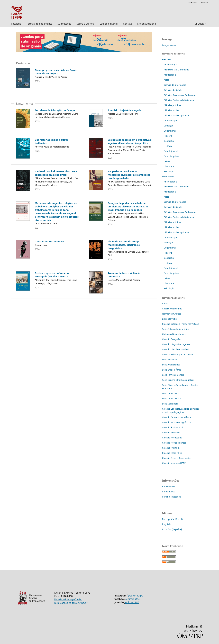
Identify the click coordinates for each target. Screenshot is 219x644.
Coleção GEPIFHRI (171, 433)
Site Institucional (147, 24)
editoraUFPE (132, 602)
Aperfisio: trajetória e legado (125, 110)
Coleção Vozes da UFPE (174, 463)
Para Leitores (169, 486)
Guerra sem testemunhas (50, 241)
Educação (169, 126)
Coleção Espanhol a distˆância (177, 417)
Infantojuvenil (171, 151)
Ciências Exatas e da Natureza (179, 100)
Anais (165, 303)
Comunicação (171, 121)
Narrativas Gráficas (172, 314)
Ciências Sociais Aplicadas (177, 115)
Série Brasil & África (172, 370)
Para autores (169, 492)
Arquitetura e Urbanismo (176, 70)
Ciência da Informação (175, 85)
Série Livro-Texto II (172, 399)
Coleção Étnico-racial (172, 427)
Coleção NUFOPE (171, 448)
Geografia (169, 141)
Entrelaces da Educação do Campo (55, 110)
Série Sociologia (170, 404)
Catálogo (16, 24)
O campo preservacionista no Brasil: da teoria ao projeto (56, 72)
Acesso (204, 3)
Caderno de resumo (172, 309)
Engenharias (170, 131)
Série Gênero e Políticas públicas (178, 380)
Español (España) (172, 529)
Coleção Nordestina (172, 438)
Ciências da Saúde (173, 90)
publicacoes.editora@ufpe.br (71, 603)
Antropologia (171, 65)
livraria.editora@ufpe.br (68, 599)
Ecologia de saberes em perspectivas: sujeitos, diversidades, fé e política (130, 141)
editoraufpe (133, 599)
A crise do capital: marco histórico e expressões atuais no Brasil (56, 173)
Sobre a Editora (85, 24)
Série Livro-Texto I (171, 393)
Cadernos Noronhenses (174, 334)
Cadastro (193, 3)
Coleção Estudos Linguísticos (177, 422)
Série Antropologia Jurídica (176, 329)
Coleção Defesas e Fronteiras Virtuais (181, 324)
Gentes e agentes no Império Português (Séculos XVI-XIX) (52, 275)
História (168, 146)
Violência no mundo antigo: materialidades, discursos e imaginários (124, 245)
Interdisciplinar (171, 156)
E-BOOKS (167, 59)
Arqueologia (170, 75)
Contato (127, 24)
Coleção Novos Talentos (174, 443)
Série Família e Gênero (173, 375)
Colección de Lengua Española (177, 354)
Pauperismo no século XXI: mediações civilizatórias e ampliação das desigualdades (129, 175)
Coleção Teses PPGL (172, 453)
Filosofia (168, 136)
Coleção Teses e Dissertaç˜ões (177, 458)
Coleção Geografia (171, 339)
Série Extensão (170, 360)
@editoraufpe (135, 596)
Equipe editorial (109, 24)
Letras (167, 161)
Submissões (64, 24)
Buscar (200, 24)
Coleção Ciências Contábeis (176, 349)
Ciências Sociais (172, 110)
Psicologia (169, 171)
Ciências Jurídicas (172, 105)
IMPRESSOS (168, 177)
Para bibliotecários (171, 497)
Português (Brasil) (172, 519)
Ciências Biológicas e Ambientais (180, 95)
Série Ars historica (171, 365)
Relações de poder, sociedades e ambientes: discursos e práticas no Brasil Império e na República (128, 206)
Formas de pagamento (39, 24)
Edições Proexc (170, 319)
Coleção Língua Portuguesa (176, 344)
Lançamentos (169, 45)
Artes (166, 80)
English (166, 524)
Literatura (169, 166)
